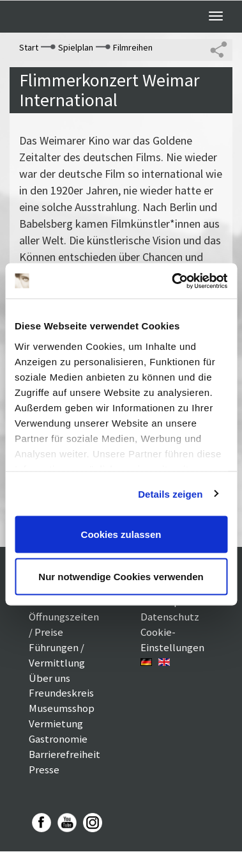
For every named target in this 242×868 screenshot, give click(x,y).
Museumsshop (62, 708)
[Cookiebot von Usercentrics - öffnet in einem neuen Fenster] (173, 281)
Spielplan (76, 47)
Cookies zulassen (121, 534)
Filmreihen (133, 47)
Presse (44, 769)
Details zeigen (170, 493)
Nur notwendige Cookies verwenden (121, 576)
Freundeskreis (61, 693)
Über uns (49, 678)
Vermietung (56, 723)
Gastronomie (58, 739)
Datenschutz (170, 617)
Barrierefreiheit (64, 754)
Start (29, 47)
